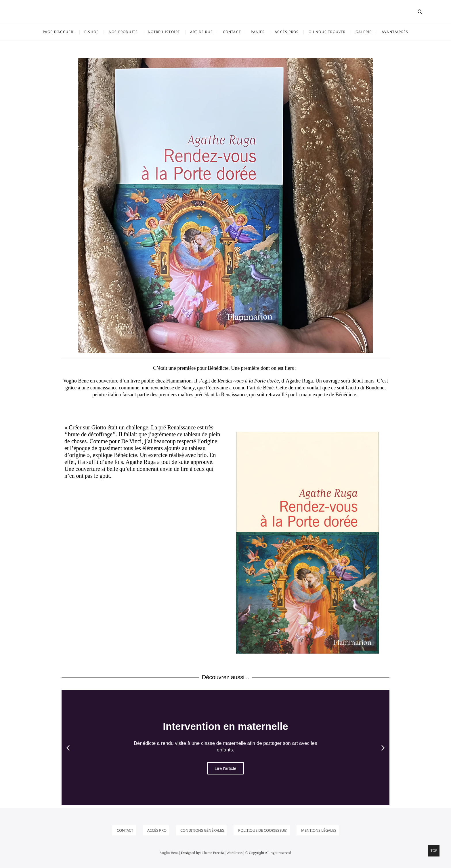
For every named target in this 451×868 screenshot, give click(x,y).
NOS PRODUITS (123, 32)
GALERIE (364, 32)
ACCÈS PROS (287, 32)
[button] (68, 748)
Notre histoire (164, 32)
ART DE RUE (201, 32)
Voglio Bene (169, 853)
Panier (258, 32)
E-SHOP (91, 32)
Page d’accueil (59, 32)
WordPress (234, 853)
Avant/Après (395, 32)
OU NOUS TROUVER (327, 32)
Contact (232, 32)
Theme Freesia (213, 853)
